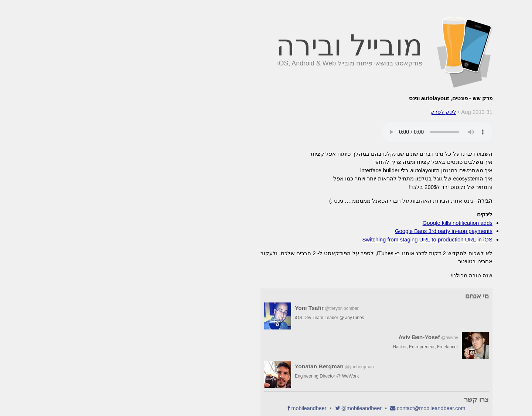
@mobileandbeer (251, 408)
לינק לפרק (333, 112)
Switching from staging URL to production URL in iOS (317, 239)
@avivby (339, 338)
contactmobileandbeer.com (320, 408)
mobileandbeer (199, 408)
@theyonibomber (231, 308)
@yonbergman (249, 367)
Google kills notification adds (347, 223)
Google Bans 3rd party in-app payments (333, 231)
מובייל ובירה (239, 45)
